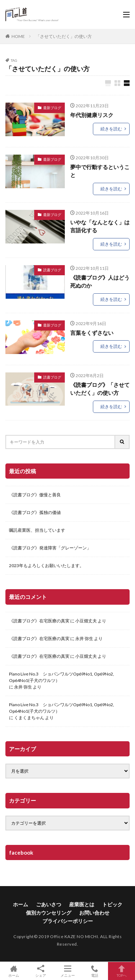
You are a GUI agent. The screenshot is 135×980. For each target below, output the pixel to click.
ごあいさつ (49, 904)
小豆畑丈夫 (86, 621)
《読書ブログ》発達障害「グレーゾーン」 (50, 548)
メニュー (67, 971)
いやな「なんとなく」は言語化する (100, 226)
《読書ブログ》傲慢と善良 (35, 495)
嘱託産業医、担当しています (37, 530)
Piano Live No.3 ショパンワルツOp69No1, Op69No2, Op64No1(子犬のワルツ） (62, 677)
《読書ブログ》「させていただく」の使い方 (100, 389)
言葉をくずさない (92, 333)
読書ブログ (52, 270)
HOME (18, 36)
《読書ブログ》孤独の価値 (35, 512)
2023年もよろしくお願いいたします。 (46, 565)
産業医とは (82, 904)
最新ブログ (52, 108)
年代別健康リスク (92, 115)
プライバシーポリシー (68, 921)
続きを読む (111, 129)
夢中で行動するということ (100, 171)
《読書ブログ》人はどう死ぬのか (100, 282)
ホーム (21, 904)
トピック (112, 904)
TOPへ (121, 971)
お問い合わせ (94, 913)
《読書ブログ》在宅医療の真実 (39, 621)
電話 (94, 971)
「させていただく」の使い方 (64, 36)
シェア (40, 971)
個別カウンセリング (49, 913)
